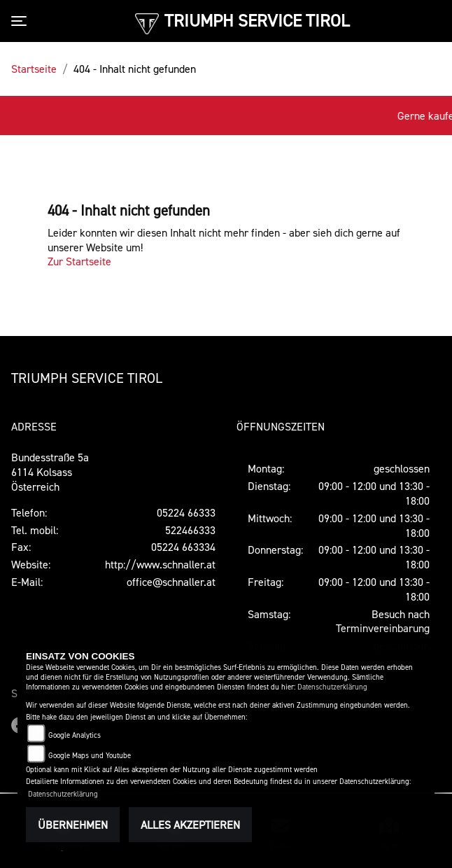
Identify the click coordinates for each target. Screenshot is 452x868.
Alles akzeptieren (190, 825)
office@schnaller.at (171, 582)
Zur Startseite (79, 261)
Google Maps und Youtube (90, 756)
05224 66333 (186, 512)
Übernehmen (73, 825)
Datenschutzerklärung (332, 687)
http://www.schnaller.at (160, 564)
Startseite (34, 69)
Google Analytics (75, 735)
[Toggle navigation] (22, 21)
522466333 (190, 530)
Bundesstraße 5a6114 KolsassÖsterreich (50, 472)
